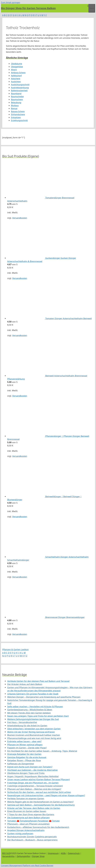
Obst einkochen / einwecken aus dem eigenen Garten (34, 729)
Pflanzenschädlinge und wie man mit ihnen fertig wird (34, 738)
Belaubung (16, 102)
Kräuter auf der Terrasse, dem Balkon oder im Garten (34, 808)
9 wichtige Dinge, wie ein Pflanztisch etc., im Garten (33, 783)
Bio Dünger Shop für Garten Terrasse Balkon (28, 8)
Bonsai (14, 108)
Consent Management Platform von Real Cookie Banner (27, 866)
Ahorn (14, 70)
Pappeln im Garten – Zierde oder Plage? (27, 748)
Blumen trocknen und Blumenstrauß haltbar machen (34, 735)
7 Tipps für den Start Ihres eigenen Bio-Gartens (31, 814)
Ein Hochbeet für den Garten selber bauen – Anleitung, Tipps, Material (42, 751)
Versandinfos (8, 856)
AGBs (63, 853)
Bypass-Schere (18, 111)
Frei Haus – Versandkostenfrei (22, 722)
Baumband (16, 93)
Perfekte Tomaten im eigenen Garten (26, 798)
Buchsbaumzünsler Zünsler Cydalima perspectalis (32, 837)
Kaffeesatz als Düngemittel (21, 764)
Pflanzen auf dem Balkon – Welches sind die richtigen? (34, 789)
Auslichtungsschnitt (20, 85)
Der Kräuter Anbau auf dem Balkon (25, 684)
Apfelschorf (16, 76)
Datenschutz (74, 853)
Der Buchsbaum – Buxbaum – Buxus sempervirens (32, 840)
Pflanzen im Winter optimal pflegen (25, 745)
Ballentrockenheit (19, 91)
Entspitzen (16, 117)
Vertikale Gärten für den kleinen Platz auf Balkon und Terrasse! (38, 681)
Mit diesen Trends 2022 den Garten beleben (29, 713)
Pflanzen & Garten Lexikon (15, 649)
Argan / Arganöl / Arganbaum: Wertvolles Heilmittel (33, 776)
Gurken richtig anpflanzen (20, 833)
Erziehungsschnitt (19, 120)
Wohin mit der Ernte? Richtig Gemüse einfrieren (31, 732)
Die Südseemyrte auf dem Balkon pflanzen (28, 818)
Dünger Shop (38, 856)
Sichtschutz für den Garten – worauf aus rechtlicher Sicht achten (39, 792)
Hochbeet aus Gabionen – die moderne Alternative (32, 770)
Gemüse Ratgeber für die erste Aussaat (27, 757)
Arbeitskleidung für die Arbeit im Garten (27, 726)
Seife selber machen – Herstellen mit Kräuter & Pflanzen (35, 706)
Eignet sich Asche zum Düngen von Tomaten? (30, 767)
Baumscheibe (17, 96)
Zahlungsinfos (23, 856)
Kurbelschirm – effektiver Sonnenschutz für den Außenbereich (38, 827)
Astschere (16, 79)
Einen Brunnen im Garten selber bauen (27, 811)
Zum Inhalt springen (11, 2)
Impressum (53, 853)
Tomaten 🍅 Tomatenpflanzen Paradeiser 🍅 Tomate (33, 821)
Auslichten (16, 82)
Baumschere (17, 99)
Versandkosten (20, 218)
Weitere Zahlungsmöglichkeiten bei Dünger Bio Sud (33, 719)
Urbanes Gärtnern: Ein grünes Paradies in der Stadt (33, 694)
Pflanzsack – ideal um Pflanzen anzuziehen (28, 824)
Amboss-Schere (18, 73)
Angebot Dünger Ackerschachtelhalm (26, 830)
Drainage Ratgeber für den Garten (24, 754)
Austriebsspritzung (20, 88)
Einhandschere (18, 114)
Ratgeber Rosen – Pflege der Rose (24, 760)
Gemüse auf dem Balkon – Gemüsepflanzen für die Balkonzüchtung (41, 805)
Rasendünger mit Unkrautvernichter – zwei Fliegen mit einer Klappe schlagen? (46, 795)
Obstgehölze (17, 67)
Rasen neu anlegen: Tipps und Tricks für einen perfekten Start (38, 716)
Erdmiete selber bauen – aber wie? (24, 741)
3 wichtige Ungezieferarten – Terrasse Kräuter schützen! (35, 786)
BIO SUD (6, 853)
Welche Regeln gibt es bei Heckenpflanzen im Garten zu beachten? (40, 802)
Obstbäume (16, 64)
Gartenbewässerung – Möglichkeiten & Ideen (30, 710)
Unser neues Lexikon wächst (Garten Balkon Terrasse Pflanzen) (38, 779)
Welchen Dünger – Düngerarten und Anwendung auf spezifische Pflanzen (44, 697)
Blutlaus (15, 105)
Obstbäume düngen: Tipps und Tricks (26, 773)
